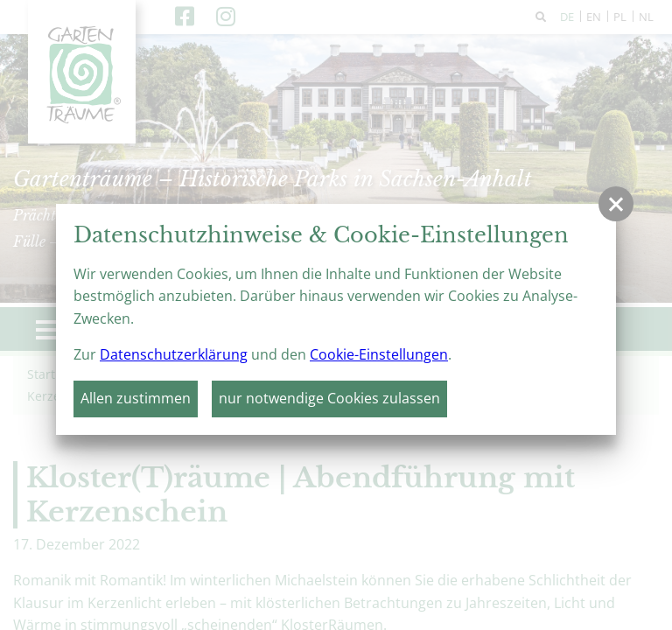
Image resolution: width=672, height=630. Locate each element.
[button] (616, 204)
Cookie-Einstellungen (379, 354)
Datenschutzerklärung (174, 354)
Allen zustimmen (136, 398)
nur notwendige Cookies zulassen (329, 398)
